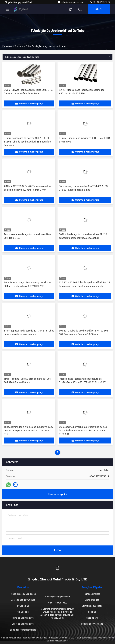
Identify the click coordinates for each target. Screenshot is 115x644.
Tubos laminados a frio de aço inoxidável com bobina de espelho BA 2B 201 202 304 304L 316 (28, 431)
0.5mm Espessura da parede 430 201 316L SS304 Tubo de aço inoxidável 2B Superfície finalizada (27, 142)
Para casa (7, 46)
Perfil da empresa (92, 594)
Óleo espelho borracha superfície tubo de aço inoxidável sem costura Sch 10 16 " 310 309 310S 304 (83, 431)
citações (99, 9)
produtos (19, 46)
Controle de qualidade (92, 606)
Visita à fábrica (92, 600)
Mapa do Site (92, 618)
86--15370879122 (100, 2)
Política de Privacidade (92, 624)
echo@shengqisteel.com (71, 2)
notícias (92, 612)
